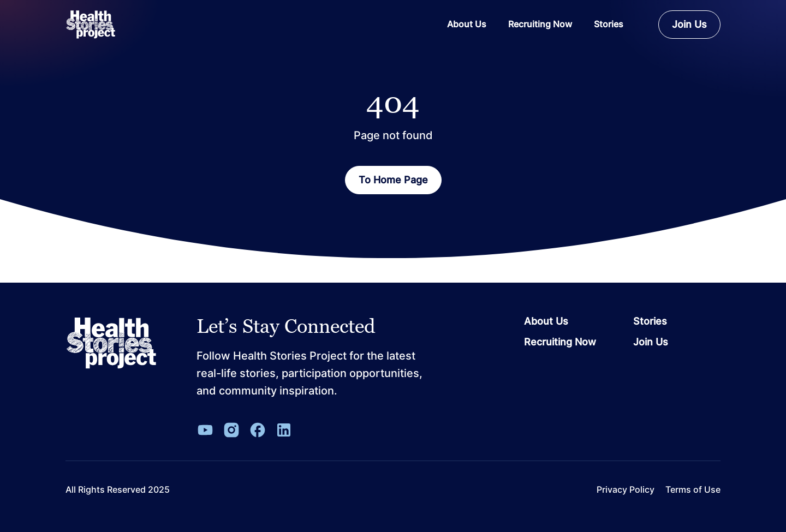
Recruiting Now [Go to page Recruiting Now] (560, 342)
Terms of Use (693, 490)
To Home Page (393, 180)
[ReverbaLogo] (91, 25)
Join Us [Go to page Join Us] (651, 342)
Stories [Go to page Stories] (650, 321)
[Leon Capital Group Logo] (111, 343)
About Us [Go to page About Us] (546, 321)
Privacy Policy (626, 490)
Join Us (689, 24)
